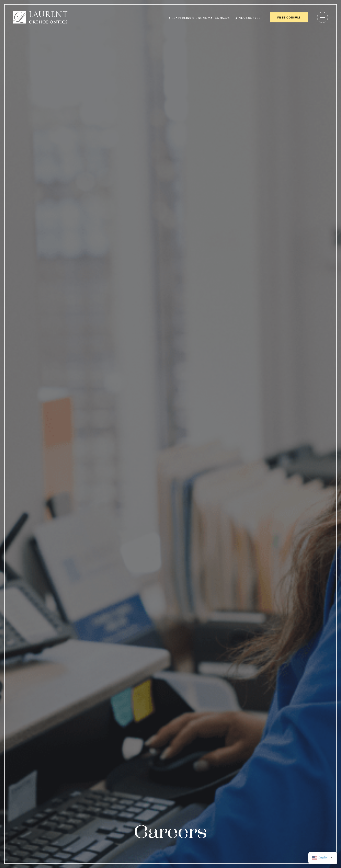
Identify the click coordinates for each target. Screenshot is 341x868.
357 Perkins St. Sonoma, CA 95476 (199, 18)
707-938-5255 (248, 18)
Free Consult (289, 17)
